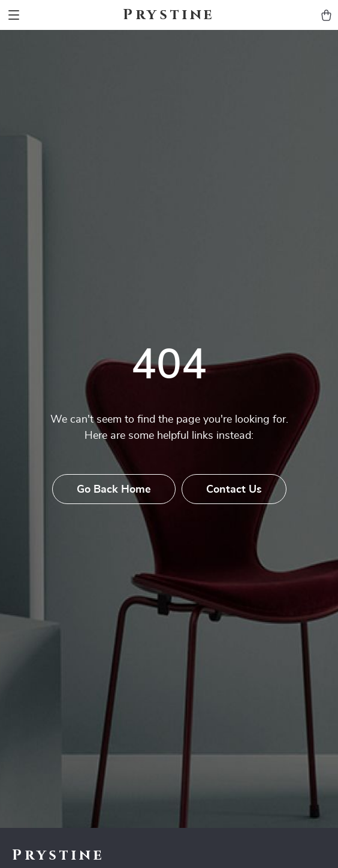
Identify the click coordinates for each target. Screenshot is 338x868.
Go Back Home (114, 490)
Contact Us (234, 490)
